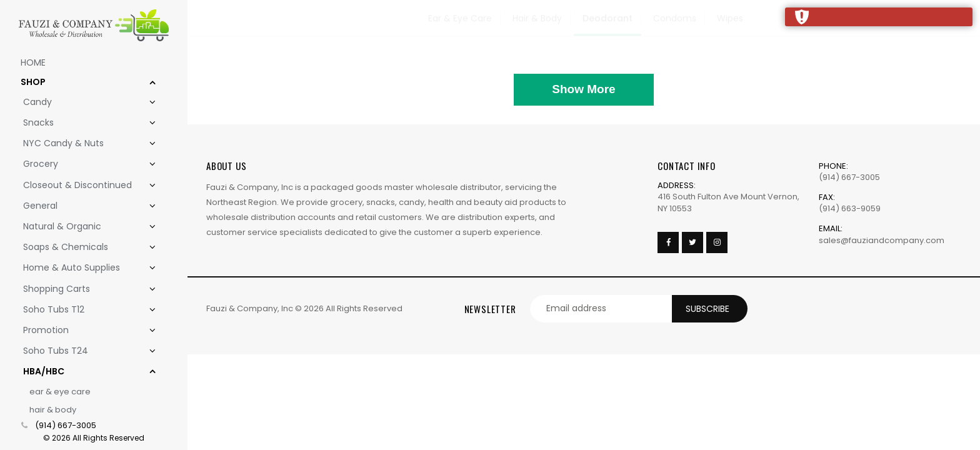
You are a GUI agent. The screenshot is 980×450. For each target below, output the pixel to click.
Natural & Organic (82, 227)
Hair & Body (53, 410)
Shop (81, 82)
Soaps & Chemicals (82, 247)
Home (33, 62)
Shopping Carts (82, 289)
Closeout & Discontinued (82, 185)
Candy (82, 102)
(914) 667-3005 (66, 426)
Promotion (82, 330)
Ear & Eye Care (60, 392)
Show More (583, 89)
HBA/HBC (82, 372)
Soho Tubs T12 (82, 310)
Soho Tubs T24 (82, 351)
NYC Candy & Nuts (82, 143)
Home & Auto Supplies (82, 268)
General (82, 206)
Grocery (82, 164)
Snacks (82, 123)
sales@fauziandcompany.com (882, 240)
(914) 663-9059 (850, 208)
